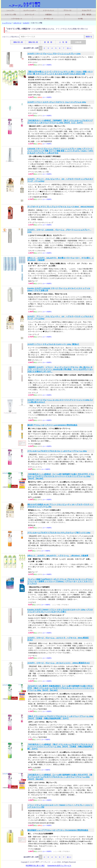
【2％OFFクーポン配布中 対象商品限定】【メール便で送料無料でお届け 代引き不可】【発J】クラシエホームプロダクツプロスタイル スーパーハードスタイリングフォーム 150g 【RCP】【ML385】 (61, 688)
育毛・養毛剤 (87, 14)
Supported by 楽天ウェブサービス (59, 866)
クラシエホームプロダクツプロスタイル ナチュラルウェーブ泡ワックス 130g (59, 533)
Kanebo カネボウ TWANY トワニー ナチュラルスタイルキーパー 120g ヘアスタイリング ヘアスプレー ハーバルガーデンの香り (60, 611)
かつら (68, 14)
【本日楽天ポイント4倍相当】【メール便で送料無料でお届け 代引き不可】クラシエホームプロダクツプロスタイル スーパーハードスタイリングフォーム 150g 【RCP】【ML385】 (61, 476)
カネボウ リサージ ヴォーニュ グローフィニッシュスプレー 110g (54, 54)
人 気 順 (63, 42)
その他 (80, 19)
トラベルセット (17, 19)
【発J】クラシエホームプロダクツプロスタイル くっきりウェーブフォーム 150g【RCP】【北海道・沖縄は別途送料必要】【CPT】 (60, 717)
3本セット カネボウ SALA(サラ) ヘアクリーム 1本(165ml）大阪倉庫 (58, 556)
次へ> (69, 48)
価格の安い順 (18, 42)
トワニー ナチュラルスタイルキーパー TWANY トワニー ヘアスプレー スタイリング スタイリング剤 (60, 806)
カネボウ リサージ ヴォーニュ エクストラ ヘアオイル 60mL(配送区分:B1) (58, 639)
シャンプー (10, 10)
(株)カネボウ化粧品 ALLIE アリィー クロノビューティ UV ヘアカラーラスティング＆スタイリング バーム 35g (60, 506)
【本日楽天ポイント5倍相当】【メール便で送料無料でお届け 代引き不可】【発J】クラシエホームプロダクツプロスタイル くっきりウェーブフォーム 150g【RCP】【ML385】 (60, 777)
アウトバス (68, 10)
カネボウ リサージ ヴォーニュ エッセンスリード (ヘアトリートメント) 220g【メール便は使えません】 (60, 401)
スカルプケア (87, 10)
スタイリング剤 (10, 14)
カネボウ (26, 23)
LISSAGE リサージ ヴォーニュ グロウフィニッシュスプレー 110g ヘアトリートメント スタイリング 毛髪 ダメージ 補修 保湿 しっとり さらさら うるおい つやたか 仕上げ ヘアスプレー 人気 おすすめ (60, 151)
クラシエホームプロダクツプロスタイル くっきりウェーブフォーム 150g (57, 451)
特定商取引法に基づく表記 (35, 866)
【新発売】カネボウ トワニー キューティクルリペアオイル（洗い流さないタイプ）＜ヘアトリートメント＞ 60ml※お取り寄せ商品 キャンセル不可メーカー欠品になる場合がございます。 (60, 369)
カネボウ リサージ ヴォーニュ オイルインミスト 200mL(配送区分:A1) (59, 663)
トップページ (7, 23)
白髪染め (49, 14)
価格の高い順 (33, 42)
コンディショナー (30, 10)
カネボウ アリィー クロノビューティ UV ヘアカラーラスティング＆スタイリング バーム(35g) (60, 180)
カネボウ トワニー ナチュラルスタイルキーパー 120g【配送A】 (53, 344)
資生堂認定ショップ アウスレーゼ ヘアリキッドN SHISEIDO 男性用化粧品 (58, 830)
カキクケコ (17, 23)
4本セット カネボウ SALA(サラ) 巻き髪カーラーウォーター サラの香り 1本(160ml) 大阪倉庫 (60, 259)
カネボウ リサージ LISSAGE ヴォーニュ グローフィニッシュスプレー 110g (59, 231)
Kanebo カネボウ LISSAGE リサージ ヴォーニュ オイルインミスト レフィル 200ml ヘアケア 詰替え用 (59, 289)
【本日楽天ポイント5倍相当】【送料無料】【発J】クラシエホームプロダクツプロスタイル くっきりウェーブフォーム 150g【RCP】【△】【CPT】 (60, 122)
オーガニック (49, 19)
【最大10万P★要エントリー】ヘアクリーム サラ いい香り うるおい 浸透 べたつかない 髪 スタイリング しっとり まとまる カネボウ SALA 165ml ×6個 (60, 73)
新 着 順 (48, 42)
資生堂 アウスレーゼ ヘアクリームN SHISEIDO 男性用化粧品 (52, 425)
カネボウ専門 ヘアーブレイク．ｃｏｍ (25, 5)
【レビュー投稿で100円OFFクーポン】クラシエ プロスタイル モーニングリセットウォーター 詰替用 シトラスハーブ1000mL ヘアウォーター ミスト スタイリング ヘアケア (60, 581)
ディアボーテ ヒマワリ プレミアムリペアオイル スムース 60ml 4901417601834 (60, 207)
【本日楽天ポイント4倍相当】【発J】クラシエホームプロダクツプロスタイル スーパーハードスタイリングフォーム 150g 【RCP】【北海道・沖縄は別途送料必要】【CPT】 (60, 747)
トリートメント (48, 10)
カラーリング (30, 14)
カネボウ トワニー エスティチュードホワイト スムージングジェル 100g (57, 102)
